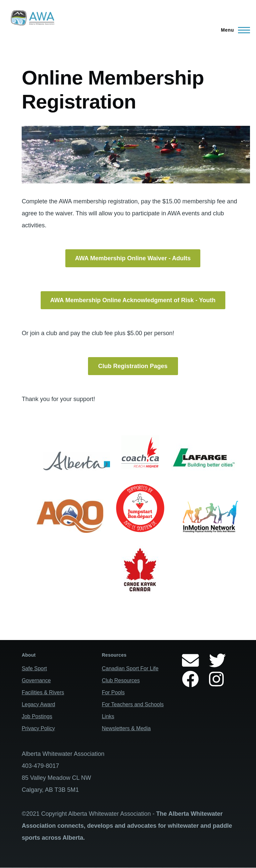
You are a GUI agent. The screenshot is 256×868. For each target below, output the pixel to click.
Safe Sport (34, 668)
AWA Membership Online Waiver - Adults (133, 258)
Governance (36, 680)
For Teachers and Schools (133, 704)
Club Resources (121, 680)
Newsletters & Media (126, 728)
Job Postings (37, 716)
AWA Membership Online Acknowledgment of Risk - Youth (133, 300)
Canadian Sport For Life (130, 668)
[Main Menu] (233, 30)
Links (108, 716)
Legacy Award (38, 704)
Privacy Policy (38, 728)
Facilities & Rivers (43, 692)
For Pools (113, 692)
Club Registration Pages (133, 366)
